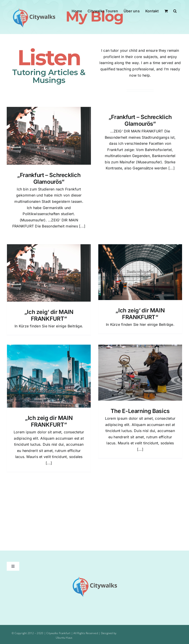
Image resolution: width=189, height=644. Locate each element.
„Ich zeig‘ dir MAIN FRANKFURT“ (49, 315)
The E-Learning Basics (140, 411)
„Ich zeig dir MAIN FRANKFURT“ (49, 421)
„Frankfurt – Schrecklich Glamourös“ (49, 178)
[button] (175, 11)
